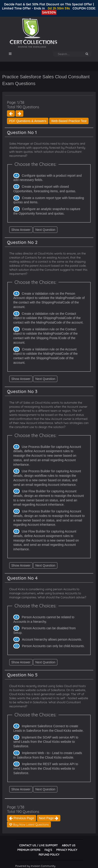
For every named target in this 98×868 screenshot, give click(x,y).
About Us (69, 845)
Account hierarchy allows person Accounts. (52, 639)
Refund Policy (49, 855)
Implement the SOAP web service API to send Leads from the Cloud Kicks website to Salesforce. (46, 742)
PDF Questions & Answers (28, 121)
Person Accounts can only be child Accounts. (53, 646)
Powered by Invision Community (35, 866)
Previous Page (22, 818)
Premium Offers (29, 850)
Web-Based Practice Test (69, 121)
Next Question (45, 230)
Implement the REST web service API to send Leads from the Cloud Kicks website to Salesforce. (46, 768)
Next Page (49, 818)
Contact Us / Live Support (38, 845)
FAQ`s (48, 850)
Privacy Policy (67, 850)
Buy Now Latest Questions (29, 824)
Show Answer (21, 230)
